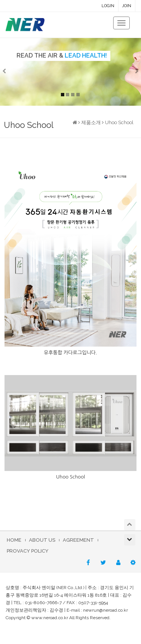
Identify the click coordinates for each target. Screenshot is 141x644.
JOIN (127, 6)
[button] (11, 72)
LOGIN (108, 6)
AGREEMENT (78, 540)
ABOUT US (42, 540)
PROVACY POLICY (28, 551)
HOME (14, 540)
